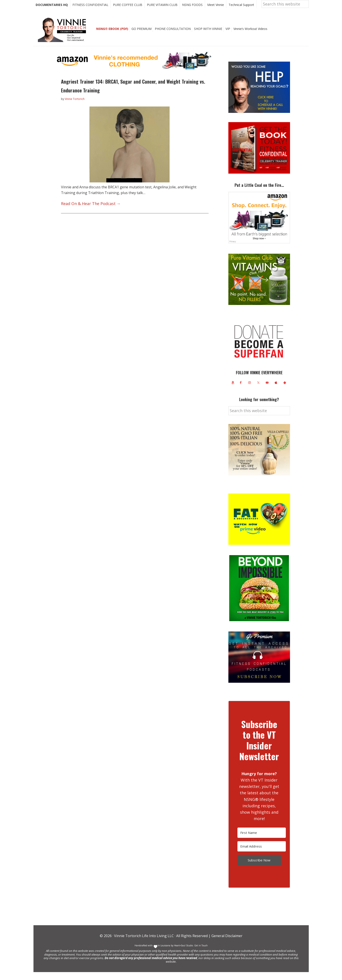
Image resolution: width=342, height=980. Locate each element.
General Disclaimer (226, 944)
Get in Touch (201, 953)
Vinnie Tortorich (64, 37)
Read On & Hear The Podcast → (87, 211)
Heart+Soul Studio (183, 953)
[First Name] (262, 841)
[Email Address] (262, 854)
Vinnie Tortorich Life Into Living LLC (144, 944)
